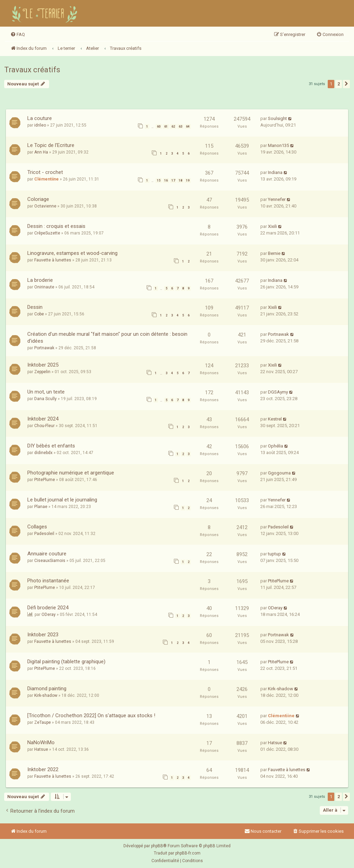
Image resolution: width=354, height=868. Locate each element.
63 (180, 127)
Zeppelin (42, 372)
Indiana (275, 172)
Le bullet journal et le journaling (62, 500)
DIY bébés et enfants (51, 446)
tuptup (274, 554)
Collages (37, 527)
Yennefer (277, 199)
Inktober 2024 (43, 419)
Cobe (39, 314)
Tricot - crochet (45, 172)
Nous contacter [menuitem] (263, 831)
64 (188, 127)
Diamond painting (47, 689)
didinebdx (43, 453)
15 (159, 181)
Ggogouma (279, 473)
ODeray (49, 615)
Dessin (35, 307)
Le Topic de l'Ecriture (51, 145)
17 (173, 181)
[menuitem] (18, 35)
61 (166, 127)
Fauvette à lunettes (53, 260)
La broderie (40, 280)
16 (166, 181)
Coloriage (38, 199)
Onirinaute (44, 287)
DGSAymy (278, 392)
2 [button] (339, 84)
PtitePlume (45, 480)
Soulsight (277, 118)
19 (188, 181)
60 (159, 127)
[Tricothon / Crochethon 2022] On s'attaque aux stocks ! (91, 715)
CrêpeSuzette (47, 233)
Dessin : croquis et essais (56, 226)
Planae (41, 507)
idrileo (40, 125)
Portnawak (44, 348)
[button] (346, 84)
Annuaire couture (47, 554)
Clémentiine (46, 179)
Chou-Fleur (44, 426)
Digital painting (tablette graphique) (66, 662)
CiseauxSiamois (50, 561)
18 (180, 181)
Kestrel (275, 419)
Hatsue (41, 749)
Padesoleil (44, 534)
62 (173, 127)
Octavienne (45, 206)
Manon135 (278, 145)
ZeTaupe (43, 722)
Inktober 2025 (43, 365)
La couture (40, 118)
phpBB (157, 846)
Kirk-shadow (46, 695)
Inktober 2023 (43, 635)
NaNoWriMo (41, 742)
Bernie (274, 253)
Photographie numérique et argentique (71, 473)
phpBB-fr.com (188, 853)
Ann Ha (41, 152)
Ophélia (276, 446)
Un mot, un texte (46, 392)
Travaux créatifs (32, 70)
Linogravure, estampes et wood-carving (72, 253)
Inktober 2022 (43, 769)
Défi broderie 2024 (48, 608)
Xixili (272, 226)
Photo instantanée (48, 581)
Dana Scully (45, 399)
